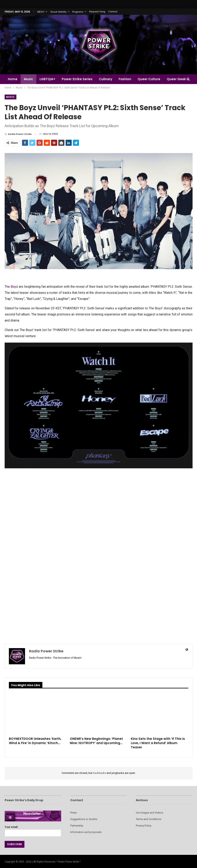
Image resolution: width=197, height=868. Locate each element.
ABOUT (41, 12)
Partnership (77, 826)
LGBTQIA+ (49, 79)
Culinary (108, 79)
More (175, 79)
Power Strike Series (79, 79)
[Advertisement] (99, 502)
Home (13, 79)
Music (29, 79)
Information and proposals (86, 832)
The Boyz (11, 287)
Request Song (97, 12)
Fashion (128, 79)
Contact (113, 12)
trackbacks (99, 773)
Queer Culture (153, 79)
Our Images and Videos (149, 813)
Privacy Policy (144, 826)
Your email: (33, 830)
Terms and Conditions (149, 819)
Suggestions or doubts (84, 819)
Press (73, 813)
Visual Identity (58, 12)
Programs (78, 12)
